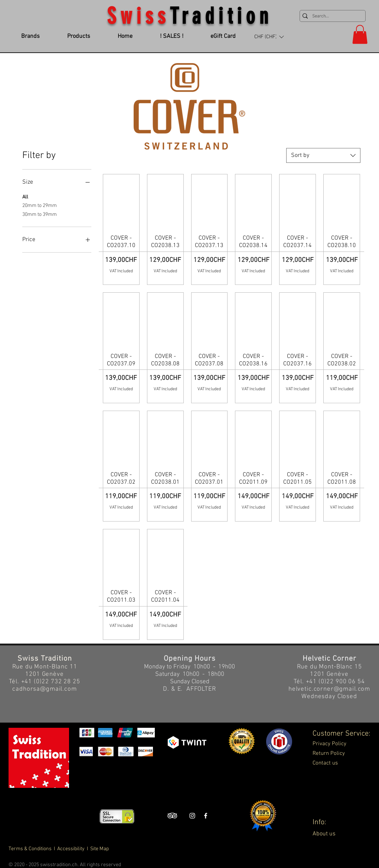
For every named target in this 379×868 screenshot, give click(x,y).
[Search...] (331, 17)
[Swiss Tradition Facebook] (206, 816)
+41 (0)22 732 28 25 (51, 682)
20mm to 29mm (40, 205)
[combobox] (323, 155)
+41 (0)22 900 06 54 (335, 682)
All (25, 197)
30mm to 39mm (40, 214)
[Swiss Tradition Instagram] (192, 816)
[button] (269, 37)
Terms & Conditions (31, 849)
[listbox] (269, 37)
